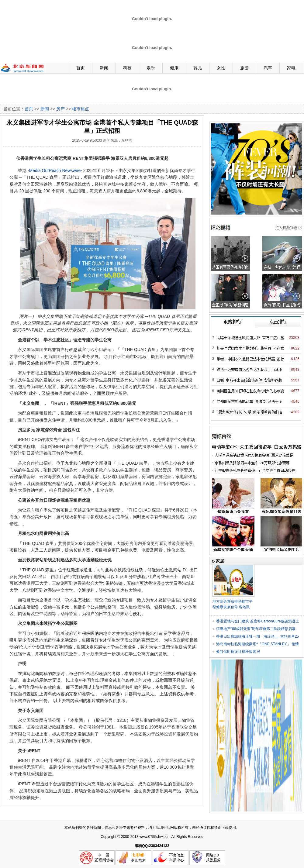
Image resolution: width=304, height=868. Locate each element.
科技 (127, 68)
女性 (221, 68)
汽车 (268, 68)
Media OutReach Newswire (55, 170)
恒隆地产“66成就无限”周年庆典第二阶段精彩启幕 (256, 629)
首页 (81, 68)
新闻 (104, 68)
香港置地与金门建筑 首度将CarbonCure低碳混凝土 (258, 621)
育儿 (198, 68)
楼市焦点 (81, 109)
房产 (60, 109)
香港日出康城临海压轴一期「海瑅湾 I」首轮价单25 (257, 636)
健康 (174, 68)
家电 (291, 68)
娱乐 (151, 68)
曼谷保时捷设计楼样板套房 (238, 652)
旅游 (244, 68)
